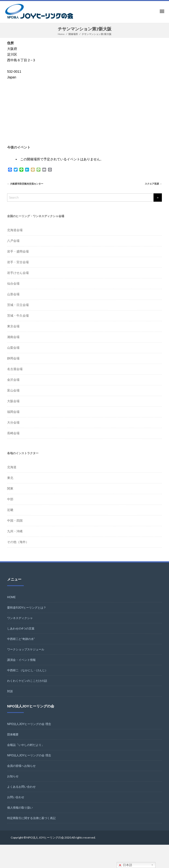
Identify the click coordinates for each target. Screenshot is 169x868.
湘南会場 (13, 337)
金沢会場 (13, 380)
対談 (10, 691)
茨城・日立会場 (18, 305)
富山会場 (13, 390)
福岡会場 (13, 412)
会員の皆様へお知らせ (21, 766)
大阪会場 (13, 401)
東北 (10, 478)
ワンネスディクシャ (20, 618)
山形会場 (13, 294)
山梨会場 (13, 348)
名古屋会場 (15, 369)
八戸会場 (13, 241)
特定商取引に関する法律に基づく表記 (31, 818)
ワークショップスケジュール (26, 649)
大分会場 (13, 422)
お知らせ (13, 776)
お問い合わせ (16, 797)
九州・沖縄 (15, 531)
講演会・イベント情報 (21, 660)
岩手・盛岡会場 (18, 251)
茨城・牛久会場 (18, 316)
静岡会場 (13, 358)
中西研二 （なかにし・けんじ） (27, 670)
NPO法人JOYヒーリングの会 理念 (29, 724)
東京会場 (13, 326)
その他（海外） (18, 542)
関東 (10, 489)
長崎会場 (13, 433)
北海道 (12, 467)
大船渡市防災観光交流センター (25, 184)
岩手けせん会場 (18, 273)
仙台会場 (13, 284)
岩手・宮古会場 (18, 262)
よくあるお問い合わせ (21, 787)
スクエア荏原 (153, 184)
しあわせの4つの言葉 (21, 629)
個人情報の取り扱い (20, 808)
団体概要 (13, 734)
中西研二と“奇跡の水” (21, 639)
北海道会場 (15, 230)
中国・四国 (15, 521)
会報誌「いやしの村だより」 (26, 745)
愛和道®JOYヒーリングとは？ (27, 608)
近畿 (10, 510)
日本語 (125, 865)
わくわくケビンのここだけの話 (27, 681)
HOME (11, 597)
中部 (10, 499)
